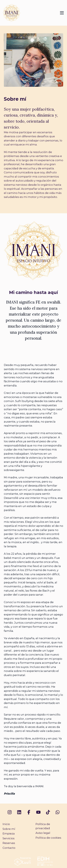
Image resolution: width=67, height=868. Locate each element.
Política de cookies (48, 838)
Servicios (9, 838)
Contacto (9, 848)
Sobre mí (9, 829)
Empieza (9, 834)
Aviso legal (43, 833)
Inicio (6, 824)
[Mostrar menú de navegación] (62, 13)
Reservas (9, 843)
